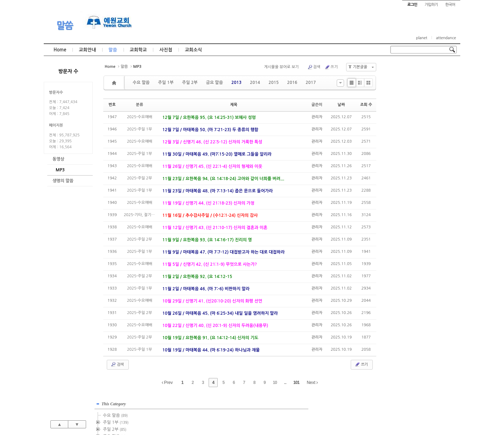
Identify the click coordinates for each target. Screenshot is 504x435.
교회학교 (138, 50)
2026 (406, 200)
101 (296, 383)
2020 (406, 158)
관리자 (317, 117)
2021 (406, 165)
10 (275, 383)
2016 (292, 83)
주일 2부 (190, 83)
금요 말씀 (214, 83)
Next (312, 383)
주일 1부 (166, 83)
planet (422, 38)
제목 (234, 105)
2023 (407, 179)
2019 (407, 151)
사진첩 (166, 50)
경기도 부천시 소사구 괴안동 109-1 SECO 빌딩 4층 (264, 415)
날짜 (341, 105)
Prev (167, 383)
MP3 (60, 170)
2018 (407, 144)
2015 (274, 83)
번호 (112, 105)
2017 (311, 83)
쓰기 (331, 67)
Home (60, 50)
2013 (236, 83)
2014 (255, 83)
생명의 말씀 (63, 181)
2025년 (409, 193)
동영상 (58, 159)
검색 (314, 67)
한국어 (450, 5)
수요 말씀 (141, 83)
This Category (408, 70)
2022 (406, 172)
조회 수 (366, 105)
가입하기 (431, 5)
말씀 (65, 26)
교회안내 (87, 50)
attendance (446, 38)
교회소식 (193, 50)
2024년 (409, 186)
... (285, 383)
